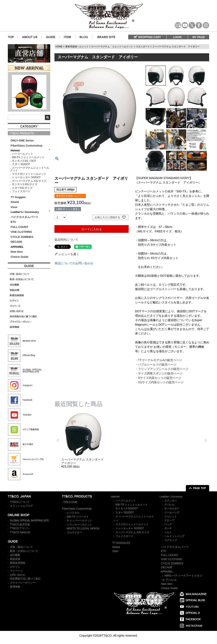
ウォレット (171, 517)
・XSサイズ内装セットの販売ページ (159, 382)
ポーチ (168, 528)
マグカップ (171, 540)
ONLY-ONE (71, 502)
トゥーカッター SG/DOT (26, 177)
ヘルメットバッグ (174, 536)
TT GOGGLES (121, 543)
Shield (15, 202)
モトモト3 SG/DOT (127, 508)
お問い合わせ (18, 575)
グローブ (169, 520)
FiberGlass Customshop (26, 146)
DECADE (16, 242)
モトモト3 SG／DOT (24, 161)
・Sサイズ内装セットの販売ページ (158, 378)
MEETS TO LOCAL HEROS (83, 529)
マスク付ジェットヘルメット (29, 174)
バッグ (168, 524)
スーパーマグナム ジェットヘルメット (112, 47)
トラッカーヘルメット (79, 525)
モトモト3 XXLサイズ (24, 184)
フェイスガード (21, 191)
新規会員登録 (18, 563)
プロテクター (74, 533)
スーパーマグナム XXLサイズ (29, 181)
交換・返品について (21, 547)
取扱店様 (15, 559)
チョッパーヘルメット (79, 521)
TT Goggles (18, 197)
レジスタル (73, 513)
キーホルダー (172, 508)
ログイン (15, 567)
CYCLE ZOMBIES (22, 237)
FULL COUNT (19, 227)
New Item (17, 252)
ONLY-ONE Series (22, 140)
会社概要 (15, 555)
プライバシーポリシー (23, 583)
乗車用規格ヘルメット (77, 47)
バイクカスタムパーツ (24, 217)
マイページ (16, 571)
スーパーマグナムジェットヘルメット (29, 169)
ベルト (168, 532)
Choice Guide (19, 257)
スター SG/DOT (21, 164)
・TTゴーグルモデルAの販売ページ (159, 360)
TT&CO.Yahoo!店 (20, 532)
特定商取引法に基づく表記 (25, 579)
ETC (13, 222)
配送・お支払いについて (24, 551)
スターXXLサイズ (22, 188)
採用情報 (15, 587)
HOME (59, 47)
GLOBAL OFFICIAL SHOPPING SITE (29, 521)
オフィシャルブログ (21, 506)
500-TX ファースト (78, 517)
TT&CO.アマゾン (20, 528)
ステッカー (171, 501)
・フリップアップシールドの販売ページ (162, 369)
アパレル (169, 505)
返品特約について (66, 240)
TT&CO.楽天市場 (20, 525)
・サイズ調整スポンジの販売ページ (159, 373)
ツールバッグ (172, 512)
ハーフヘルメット (22, 154)
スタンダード (143, 47)
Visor (14, 207)
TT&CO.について (20, 502)
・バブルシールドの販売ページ (156, 364)
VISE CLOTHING (21, 232)
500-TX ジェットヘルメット (28, 157)
